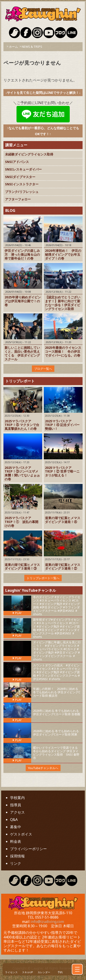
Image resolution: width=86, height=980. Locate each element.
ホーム (13, 47)
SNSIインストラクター (22, 184)
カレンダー (44, 972)
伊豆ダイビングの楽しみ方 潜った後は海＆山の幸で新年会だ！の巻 (22, 254)
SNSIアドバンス (17, 162)
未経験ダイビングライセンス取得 (29, 154)
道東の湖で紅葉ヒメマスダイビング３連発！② (63, 567)
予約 (60, 972)
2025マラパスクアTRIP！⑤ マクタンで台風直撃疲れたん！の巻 (22, 425)
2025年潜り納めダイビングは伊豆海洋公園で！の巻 (23, 301)
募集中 (16, 827)
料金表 (16, 841)
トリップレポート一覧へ (43, 578)
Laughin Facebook (26, 33)
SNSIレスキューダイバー (23, 169)
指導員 (16, 805)
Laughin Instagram (37, 33)
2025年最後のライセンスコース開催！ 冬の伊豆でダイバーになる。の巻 (63, 351)
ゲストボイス (21, 834)
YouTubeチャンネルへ (43, 768)
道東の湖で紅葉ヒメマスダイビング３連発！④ (63, 520)
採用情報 (17, 856)
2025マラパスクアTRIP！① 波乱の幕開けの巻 (21, 522)
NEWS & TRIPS (32, 47)
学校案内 (17, 798)
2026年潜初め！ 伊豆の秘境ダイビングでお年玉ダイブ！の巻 (63, 254)
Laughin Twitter (14, 33)
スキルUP (28, 972)
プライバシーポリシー (28, 849)
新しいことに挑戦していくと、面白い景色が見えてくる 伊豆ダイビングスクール (22, 353)
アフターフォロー (18, 199)
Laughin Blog (60, 33)
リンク (16, 863)
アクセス (17, 812)
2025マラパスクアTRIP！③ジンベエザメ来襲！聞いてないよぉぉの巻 (22, 473)
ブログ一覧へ (43, 369)
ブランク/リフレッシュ (22, 192)
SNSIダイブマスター (20, 177)
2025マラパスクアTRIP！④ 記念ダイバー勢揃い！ (62, 425)
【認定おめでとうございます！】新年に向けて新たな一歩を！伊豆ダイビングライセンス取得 (63, 303)
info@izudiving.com (47, 922)
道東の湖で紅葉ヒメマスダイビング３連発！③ (22, 567)
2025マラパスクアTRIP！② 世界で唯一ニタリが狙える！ (62, 472)
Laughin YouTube (49, 33)
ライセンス (11, 972)
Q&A (14, 820)
